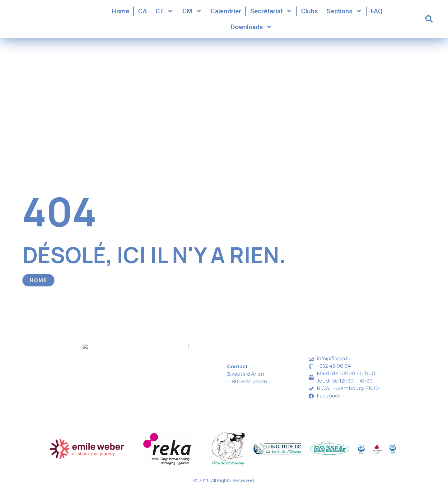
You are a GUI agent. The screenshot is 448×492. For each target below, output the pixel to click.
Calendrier (226, 13)
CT (165, 13)
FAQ (377, 13)
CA (142, 13)
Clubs (310, 13)
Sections (344, 13)
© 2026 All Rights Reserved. (224, 485)
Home (121, 13)
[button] (429, 21)
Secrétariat (271, 13)
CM (192, 13)
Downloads (252, 29)
